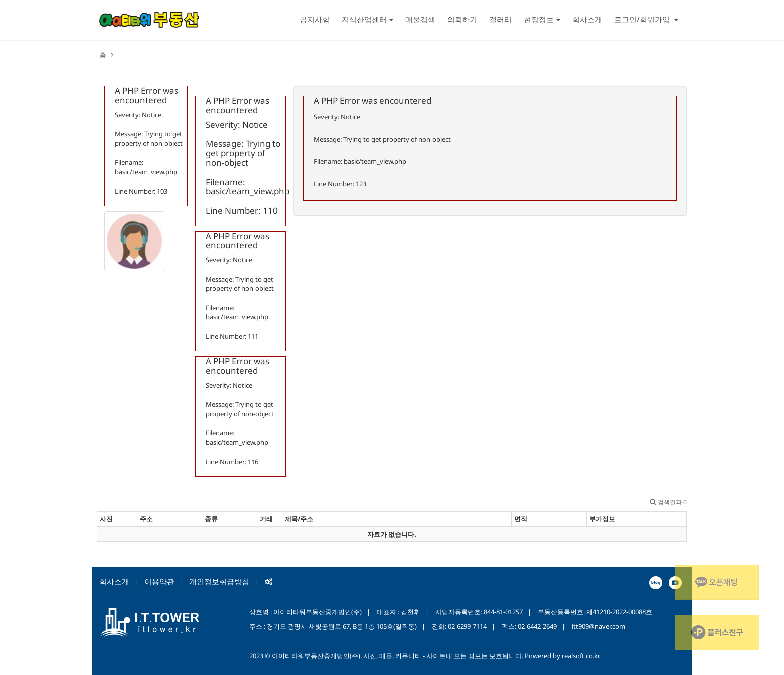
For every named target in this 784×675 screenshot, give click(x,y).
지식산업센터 (368, 19)
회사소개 (587, 19)
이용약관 (159, 581)
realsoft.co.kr (581, 656)
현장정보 (542, 19)
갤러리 (501, 19)
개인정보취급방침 (219, 581)
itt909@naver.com (599, 626)
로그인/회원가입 (646, 19)
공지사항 (315, 19)
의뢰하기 (462, 19)
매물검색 (420, 19)
